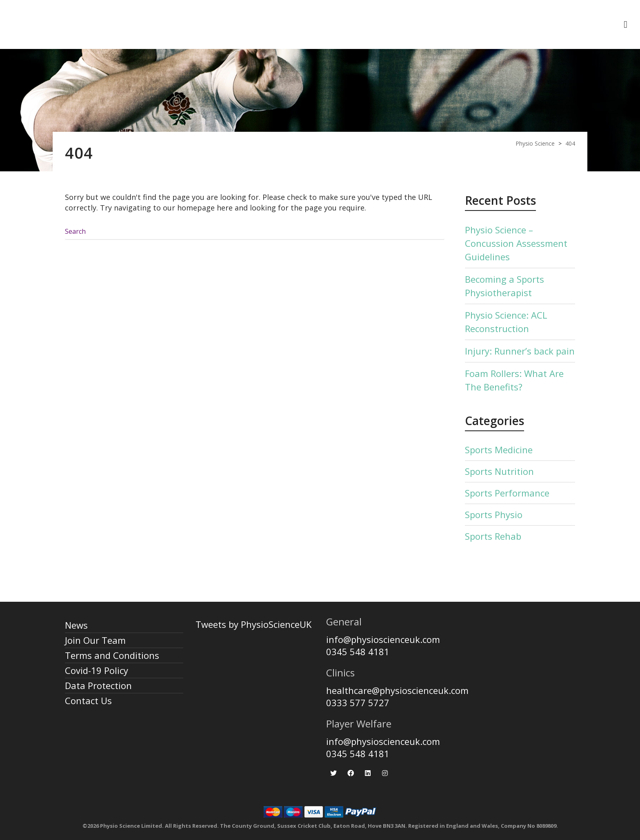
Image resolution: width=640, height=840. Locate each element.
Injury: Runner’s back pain (520, 351)
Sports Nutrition (499, 471)
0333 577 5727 (358, 703)
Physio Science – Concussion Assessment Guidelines (516, 243)
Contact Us (88, 700)
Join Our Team (95, 640)
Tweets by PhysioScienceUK (253, 624)
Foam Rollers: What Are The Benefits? (514, 380)
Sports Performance (507, 493)
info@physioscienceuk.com (383, 639)
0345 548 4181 (358, 652)
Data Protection (98, 685)
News (76, 625)
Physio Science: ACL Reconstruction (506, 322)
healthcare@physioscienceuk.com (397, 690)
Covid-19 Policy (97, 670)
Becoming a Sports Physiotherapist (504, 286)
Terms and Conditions (112, 655)
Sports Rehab (493, 536)
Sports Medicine (499, 450)
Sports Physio (494, 514)
